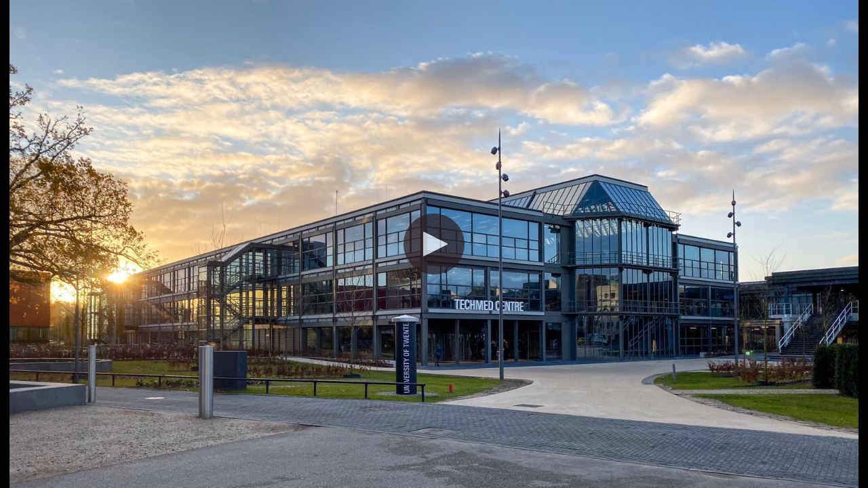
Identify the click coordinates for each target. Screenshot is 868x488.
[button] (434, 244)
